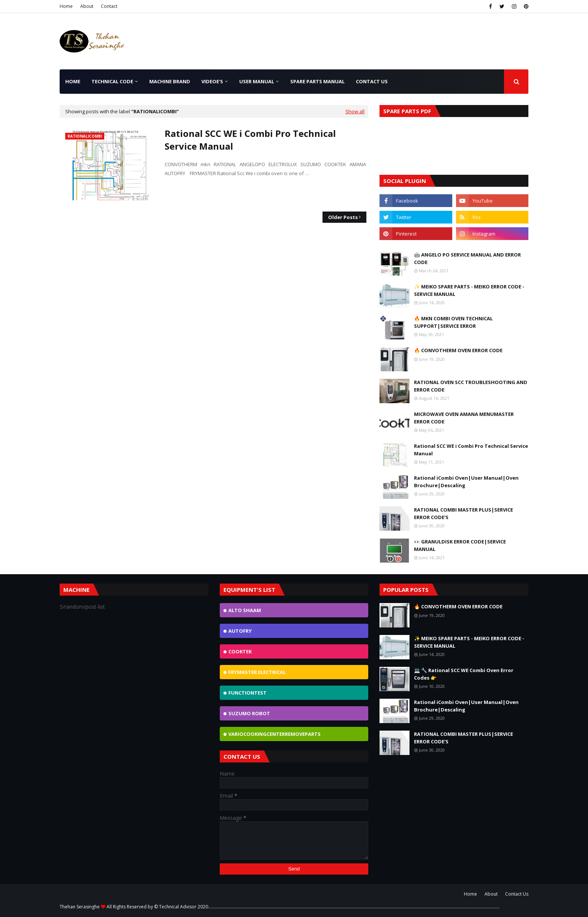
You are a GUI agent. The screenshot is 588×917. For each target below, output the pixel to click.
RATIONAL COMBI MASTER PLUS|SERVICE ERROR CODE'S (463, 513)
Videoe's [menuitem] (212, 81)
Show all (355, 111)
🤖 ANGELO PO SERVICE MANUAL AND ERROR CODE (467, 258)
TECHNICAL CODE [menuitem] (112, 81)
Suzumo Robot (249, 713)
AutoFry (240, 631)
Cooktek (240, 651)
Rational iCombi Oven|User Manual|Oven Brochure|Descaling (466, 482)
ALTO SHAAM (245, 610)
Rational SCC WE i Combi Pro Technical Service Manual (250, 140)
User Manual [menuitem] (257, 81)
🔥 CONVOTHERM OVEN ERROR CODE (458, 350)
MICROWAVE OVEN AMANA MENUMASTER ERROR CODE (464, 418)
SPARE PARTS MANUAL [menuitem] (317, 81)
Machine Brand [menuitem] (170, 81)
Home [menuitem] (73, 81)
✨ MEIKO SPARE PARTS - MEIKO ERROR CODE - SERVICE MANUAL (469, 290)
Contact (109, 6)
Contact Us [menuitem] (372, 81)
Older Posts (343, 217)
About (87, 6)
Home (66, 6)
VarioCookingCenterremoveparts (274, 734)
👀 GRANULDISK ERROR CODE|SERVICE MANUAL (460, 545)
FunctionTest (247, 693)
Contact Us (517, 894)
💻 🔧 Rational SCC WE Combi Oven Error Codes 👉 (464, 674)
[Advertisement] (375, 44)
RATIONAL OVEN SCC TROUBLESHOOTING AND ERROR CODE (471, 386)
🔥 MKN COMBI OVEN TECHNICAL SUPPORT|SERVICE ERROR (453, 322)
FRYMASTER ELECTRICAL (257, 672)
